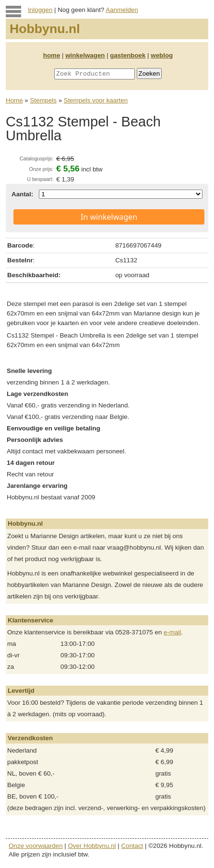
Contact (132, 846)
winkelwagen (85, 55)
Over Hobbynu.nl (92, 846)
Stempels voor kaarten (96, 100)
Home (14, 100)
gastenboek (128, 55)
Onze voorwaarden (36, 846)
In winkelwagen (109, 217)
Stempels (43, 100)
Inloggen (40, 10)
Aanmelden (122, 10)
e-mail (172, 632)
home (52, 55)
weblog (162, 55)
